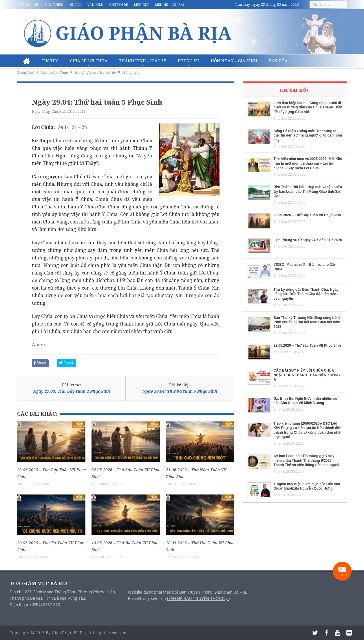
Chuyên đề (119, 4)
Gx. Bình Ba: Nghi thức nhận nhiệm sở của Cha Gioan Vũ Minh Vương (306, 401)
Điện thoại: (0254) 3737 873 (35, 605)
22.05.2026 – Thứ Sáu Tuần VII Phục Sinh (307, 346)
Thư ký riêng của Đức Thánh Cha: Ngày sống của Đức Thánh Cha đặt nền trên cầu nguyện (306, 294)
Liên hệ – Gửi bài (169, 4)
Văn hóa (278, 61)
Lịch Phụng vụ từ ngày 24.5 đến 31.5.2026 (308, 240)
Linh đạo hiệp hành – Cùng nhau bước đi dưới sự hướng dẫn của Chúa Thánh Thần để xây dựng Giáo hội (308, 107)
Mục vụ (75, 4)
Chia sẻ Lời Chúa (89, 61)
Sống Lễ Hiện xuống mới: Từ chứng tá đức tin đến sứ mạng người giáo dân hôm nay (308, 136)
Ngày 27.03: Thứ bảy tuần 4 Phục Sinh (72, 391)
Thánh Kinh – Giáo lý (143, 61)
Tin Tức (50, 61)
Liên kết (141, 4)
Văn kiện (95, 4)
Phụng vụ (189, 61)
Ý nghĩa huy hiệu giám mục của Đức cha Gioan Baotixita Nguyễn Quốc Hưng (307, 486)
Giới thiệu (54, 4)
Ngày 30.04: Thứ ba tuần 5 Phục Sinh (180, 391)
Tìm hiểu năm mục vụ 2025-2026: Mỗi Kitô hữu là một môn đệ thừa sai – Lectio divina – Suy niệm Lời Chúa (308, 163)
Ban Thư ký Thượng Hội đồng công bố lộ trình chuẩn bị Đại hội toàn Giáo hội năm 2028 (307, 322)
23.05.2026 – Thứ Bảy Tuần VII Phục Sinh (307, 215)
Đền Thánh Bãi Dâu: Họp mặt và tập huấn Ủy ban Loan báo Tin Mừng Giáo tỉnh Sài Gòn (308, 191)
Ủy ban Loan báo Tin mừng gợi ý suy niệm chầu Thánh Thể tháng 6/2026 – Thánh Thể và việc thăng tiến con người (307, 460)
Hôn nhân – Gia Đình (234, 61)
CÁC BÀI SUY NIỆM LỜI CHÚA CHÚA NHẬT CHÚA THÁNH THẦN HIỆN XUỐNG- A (308, 375)
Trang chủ (30, 4)
